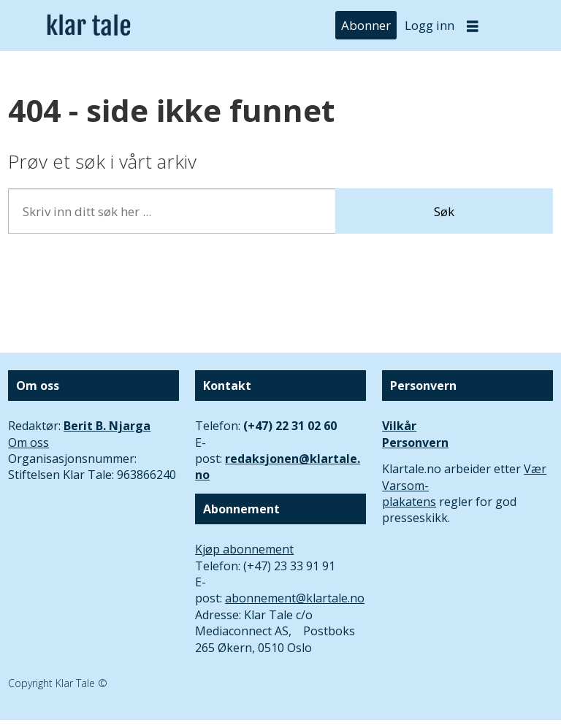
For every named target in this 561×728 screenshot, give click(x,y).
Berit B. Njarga (107, 426)
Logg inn (430, 25)
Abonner (366, 25)
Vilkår (399, 426)
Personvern (415, 442)
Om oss (28, 442)
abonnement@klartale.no (295, 598)
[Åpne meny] (473, 26)
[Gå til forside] (89, 26)
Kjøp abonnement (244, 549)
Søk (444, 211)
